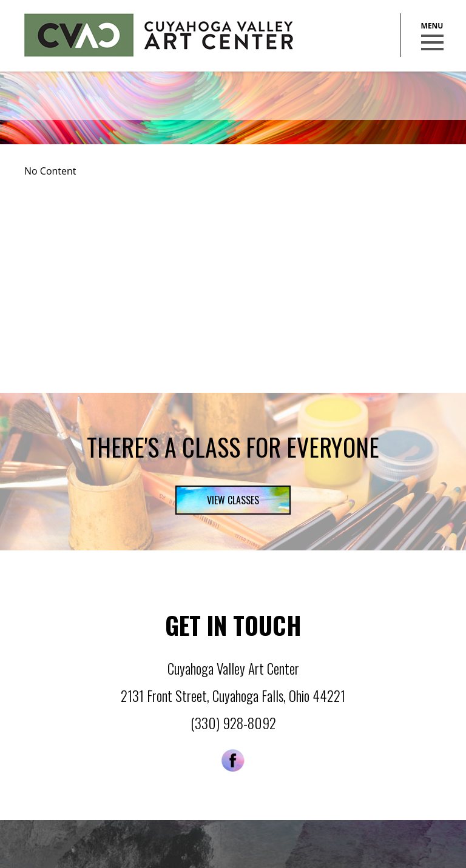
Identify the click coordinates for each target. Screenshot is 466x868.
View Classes (233, 500)
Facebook (233, 760)
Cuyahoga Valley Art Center (159, 35)
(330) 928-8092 (233, 723)
